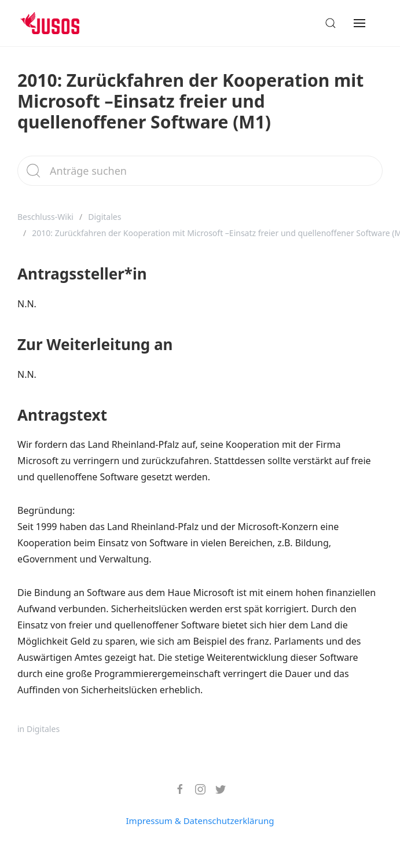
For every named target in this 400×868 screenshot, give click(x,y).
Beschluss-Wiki (45, 217)
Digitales (104, 217)
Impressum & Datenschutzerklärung (200, 821)
